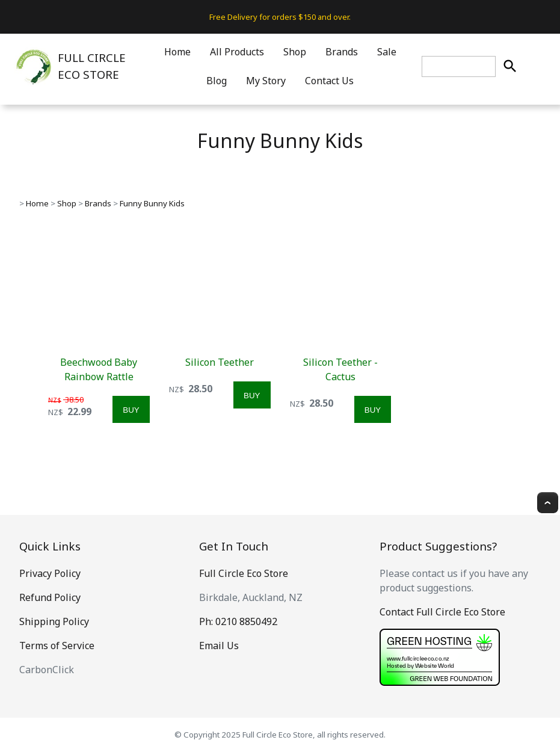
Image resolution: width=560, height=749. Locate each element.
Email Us (219, 646)
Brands (342, 52)
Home (177, 52)
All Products (237, 52)
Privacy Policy (50, 573)
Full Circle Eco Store (244, 573)
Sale (387, 52)
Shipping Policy (54, 621)
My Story (266, 81)
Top (548, 503)
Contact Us (329, 81)
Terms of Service (57, 646)
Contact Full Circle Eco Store (442, 612)
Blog (217, 81)
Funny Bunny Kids (152, 203)
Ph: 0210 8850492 (238, 621)
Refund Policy (50, 597)
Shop (295, 52)
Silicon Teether (220, 362)
